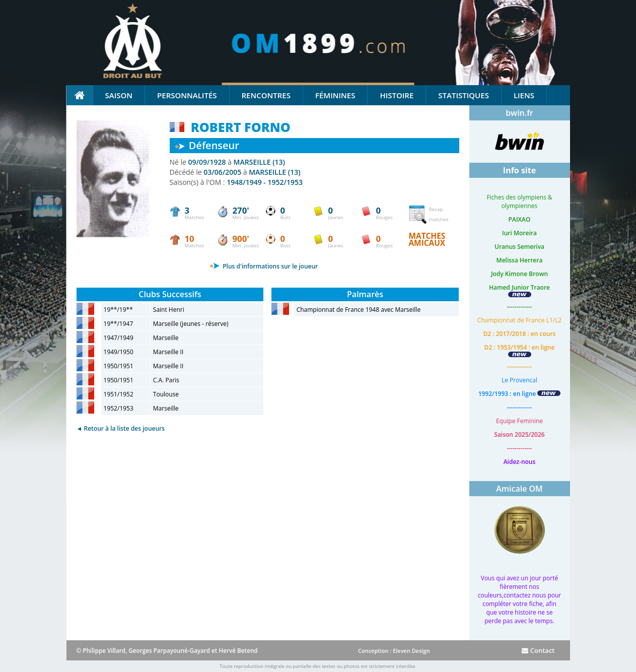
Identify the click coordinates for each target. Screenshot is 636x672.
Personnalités (187, 95)
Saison (119, 95)
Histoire (397, 95)
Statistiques (464, 95)
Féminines (335, 95)
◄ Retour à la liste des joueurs (121, 428)
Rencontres (266, 95)
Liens (524, 95)
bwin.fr (519, 113)
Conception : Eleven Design (394, 651)
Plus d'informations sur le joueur (264, 266)
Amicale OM (519, 489)
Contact (538, 650)
